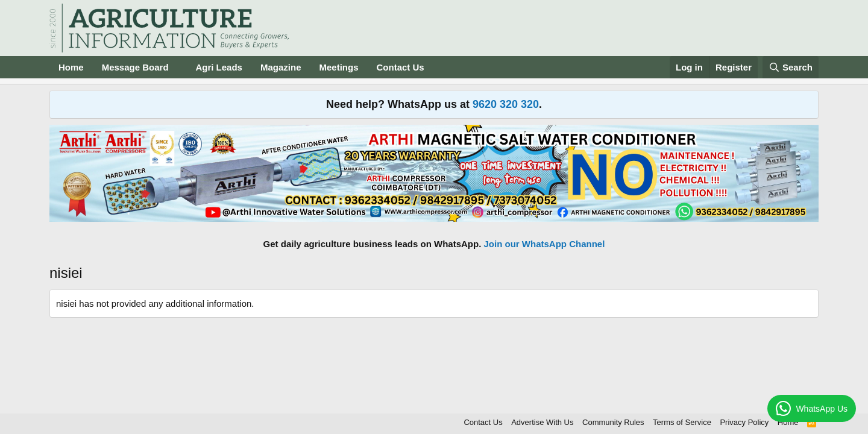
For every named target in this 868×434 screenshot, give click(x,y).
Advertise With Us (542, 422)
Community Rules (613, 422)
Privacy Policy (744, 422)
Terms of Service (682, 422)
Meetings (338, 67)
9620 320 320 (506, 104)
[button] (178, 67)
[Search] (791, 67)
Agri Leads (219, 67)
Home (71, 67)
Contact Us (401, 67)
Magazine (281, 67)
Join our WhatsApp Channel (545, 244)
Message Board (135, 67)
